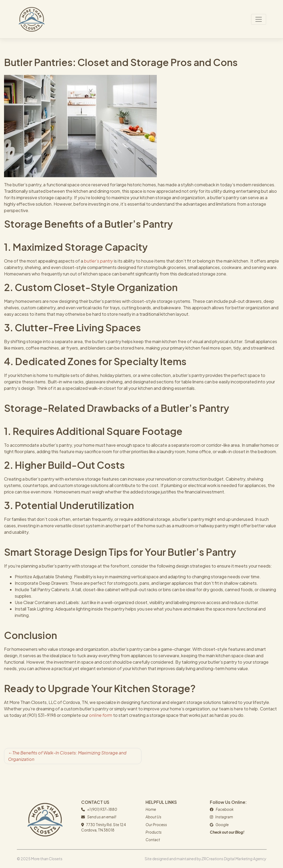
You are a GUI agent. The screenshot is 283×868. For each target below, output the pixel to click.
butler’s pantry (98, 261)
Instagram (224, 817)
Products (154, 832)
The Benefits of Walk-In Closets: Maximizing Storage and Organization (67, 756)
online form (101, 715)
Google (222, 825)
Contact (153, 840)
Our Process (156, 825)
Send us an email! (102, 817)
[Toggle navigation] (259, 19)
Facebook (225, 809)
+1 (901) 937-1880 (102, 809)
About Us (153, 817)
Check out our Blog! (227, 832)
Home (151, 809)
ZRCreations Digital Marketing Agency (234, 859)
